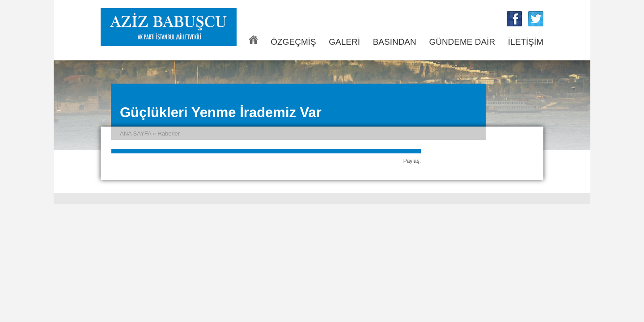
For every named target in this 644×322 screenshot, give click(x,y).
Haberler (169, 133)
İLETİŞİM (526, 42)
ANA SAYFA (253, 40)
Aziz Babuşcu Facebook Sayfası (514, 19)
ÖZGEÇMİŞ (293, 42)
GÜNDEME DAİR (462, 42)
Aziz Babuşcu (169, 27)
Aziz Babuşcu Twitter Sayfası (536, 19)
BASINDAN (395, 42)
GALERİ (344, 42)
